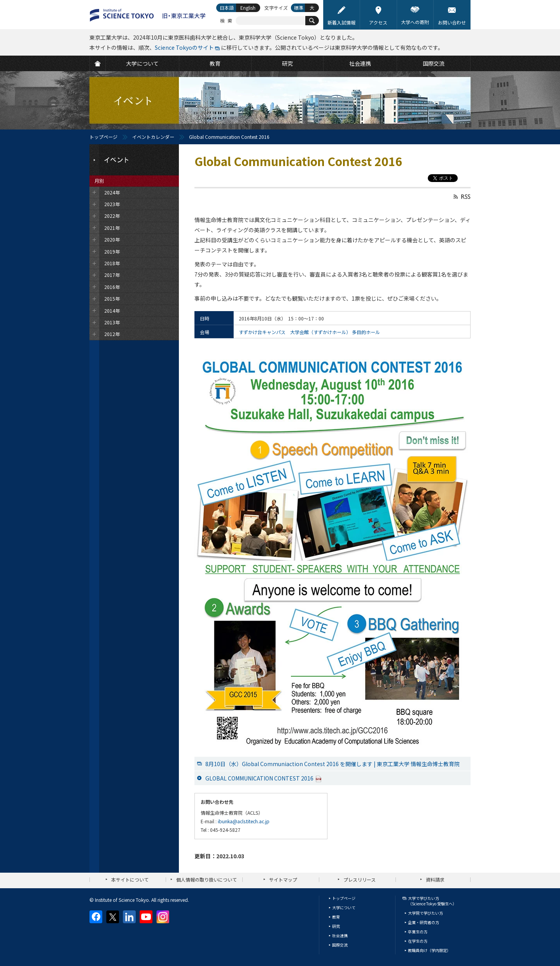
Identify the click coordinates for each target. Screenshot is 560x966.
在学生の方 (418, 941)
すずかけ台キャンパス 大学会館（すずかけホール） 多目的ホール (309, 332)
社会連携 (340, 935)
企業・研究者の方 (423, 922)
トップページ (103, 137)
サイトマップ (283, 879)
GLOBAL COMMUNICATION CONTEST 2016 (263, 778)
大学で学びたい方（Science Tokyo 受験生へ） (432, 901)
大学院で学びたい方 (425, 913)
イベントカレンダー (153, 137)
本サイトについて (130, 879)
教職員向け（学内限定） (429, 950)
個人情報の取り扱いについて (206, 879)
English (248, 8)
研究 (336, 926)
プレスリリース (360, 879)
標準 (299, 8)
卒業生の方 (418, 932)
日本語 (227, 8)
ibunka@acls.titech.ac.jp (244, 821)
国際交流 (340, 945)
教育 (336, 917)
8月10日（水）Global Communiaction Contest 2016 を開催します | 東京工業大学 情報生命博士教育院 (332, 764)
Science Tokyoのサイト (184, 47)
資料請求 (435, 879)
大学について (344, 907)
